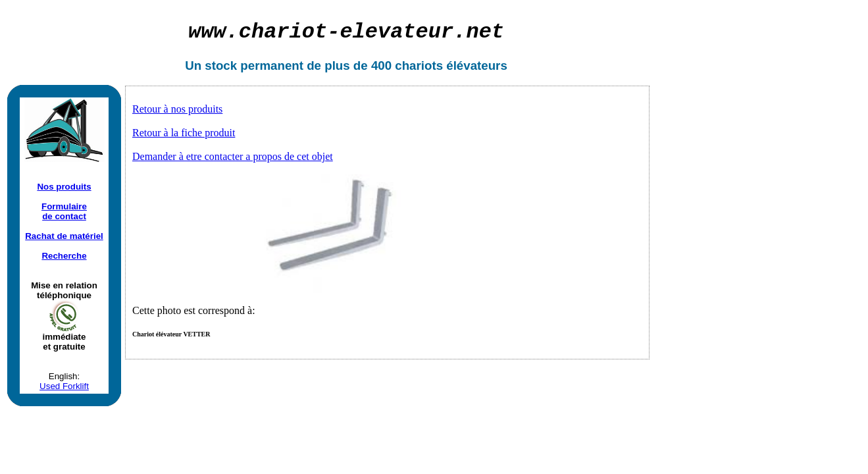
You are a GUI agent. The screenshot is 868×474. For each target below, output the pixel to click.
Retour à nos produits (177, 109)
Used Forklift (64, 386)
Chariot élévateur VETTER (171, 334)
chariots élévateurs (451, 66)
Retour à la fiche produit (184, 133)
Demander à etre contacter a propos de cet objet (233, 156)
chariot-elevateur (346, 32)
